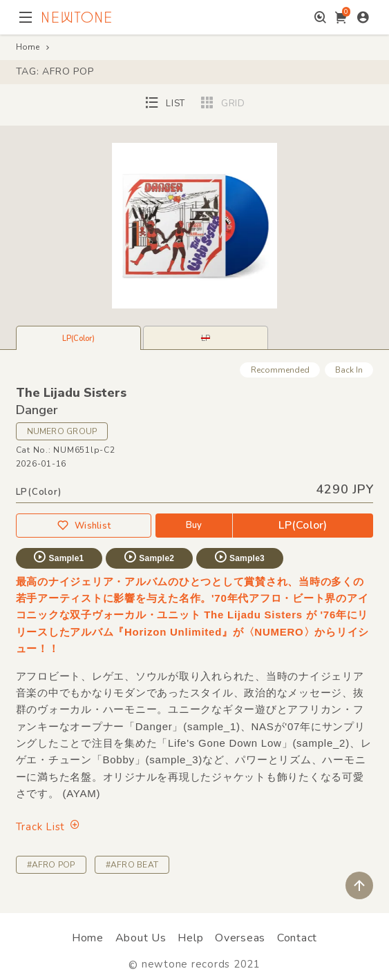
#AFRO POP (51, 865)
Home (28, 47)
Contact (297, 938)
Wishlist (84, 526)
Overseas (240, 938)
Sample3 (239, 557)
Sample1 (58, 557)
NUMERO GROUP (62, 431)
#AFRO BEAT (132, 865)
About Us (141, 938)
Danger (37, 410)
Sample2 (149, 557)
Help (190, 938)
